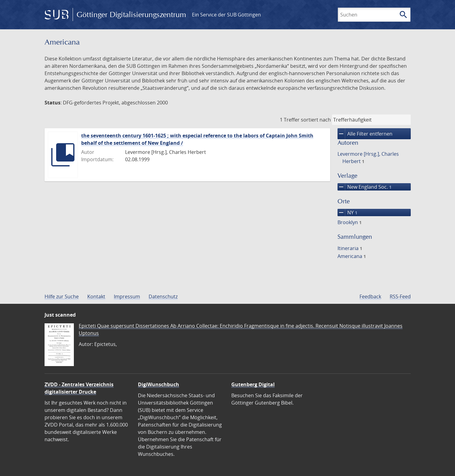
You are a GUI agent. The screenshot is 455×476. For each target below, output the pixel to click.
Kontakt (96, 296)
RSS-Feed (400, 296)
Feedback (370, 296)
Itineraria (350, 248)
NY (347, 213)
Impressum (127, 296)
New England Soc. (365, 187)
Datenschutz (163, 296)
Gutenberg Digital (253, 384)
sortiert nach (316, 120)
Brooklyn (350, 222)
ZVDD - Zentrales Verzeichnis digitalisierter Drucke (79, 388)
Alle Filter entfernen (365, 134)
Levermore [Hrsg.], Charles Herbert (368, 158)
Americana (352, 256)
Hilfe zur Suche (62, 296)
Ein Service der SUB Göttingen (226, 15)
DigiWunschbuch (159, 384)
